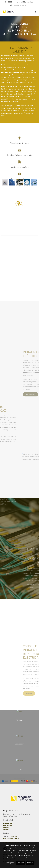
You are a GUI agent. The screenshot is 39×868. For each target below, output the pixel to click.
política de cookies (27, 858)
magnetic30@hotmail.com (26, 2)
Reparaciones (8, 825)
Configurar (10, 863)
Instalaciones (7, 823)
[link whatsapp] (11, 5)
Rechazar (20, 863)
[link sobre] (19, 800)
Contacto (6, 829)
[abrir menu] (35, 12)
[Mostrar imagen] (5, 182)
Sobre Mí (6, 827)
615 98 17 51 (10, 2)
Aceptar (30, 863)
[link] (8, 12)
